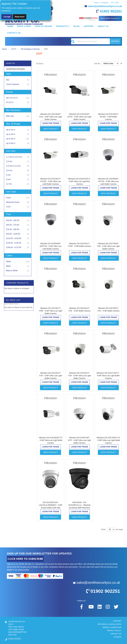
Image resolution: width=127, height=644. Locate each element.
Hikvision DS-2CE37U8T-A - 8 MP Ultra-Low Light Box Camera (79, 181)
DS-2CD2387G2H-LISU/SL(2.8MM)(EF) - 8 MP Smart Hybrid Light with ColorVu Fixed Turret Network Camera (51, 508)
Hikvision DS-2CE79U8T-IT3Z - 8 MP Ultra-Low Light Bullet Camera (108, 246)
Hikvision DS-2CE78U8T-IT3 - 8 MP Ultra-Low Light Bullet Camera (108, 440)
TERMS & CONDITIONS (112, 627)
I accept (7, 17)
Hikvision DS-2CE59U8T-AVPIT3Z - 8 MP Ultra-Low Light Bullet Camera (51, 246)
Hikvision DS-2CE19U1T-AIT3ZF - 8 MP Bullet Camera (108, 117)
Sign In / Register (101, 3)
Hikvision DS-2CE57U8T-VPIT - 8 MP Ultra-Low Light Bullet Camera (79, 440)
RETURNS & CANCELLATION (109, 624)
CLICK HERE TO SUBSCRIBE (25, 559)
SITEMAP (118, 637)
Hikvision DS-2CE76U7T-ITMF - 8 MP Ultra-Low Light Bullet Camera (51, 311)
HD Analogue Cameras (30, 49)
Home (5, 49)
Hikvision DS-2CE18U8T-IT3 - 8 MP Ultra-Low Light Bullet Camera (51, 440)
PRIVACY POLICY (114, 631)
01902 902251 (111, 11)
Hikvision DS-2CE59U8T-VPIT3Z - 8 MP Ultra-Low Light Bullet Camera (108, 181)
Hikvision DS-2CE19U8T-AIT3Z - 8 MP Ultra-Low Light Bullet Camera (79, 117)
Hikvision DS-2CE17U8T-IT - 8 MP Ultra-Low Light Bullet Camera (108, 376)
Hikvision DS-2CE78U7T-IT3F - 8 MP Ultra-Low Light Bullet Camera (79, 376)
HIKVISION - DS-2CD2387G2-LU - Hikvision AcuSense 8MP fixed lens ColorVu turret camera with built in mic (79, 508)
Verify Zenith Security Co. (110, 18)
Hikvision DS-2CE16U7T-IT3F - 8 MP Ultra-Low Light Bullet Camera (51, 376)
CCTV (14, 49)
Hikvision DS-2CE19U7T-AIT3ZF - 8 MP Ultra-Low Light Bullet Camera (51, 181)
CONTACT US (116, 634)
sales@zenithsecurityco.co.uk (105, 6)
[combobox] (96, 41)
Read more (20, 17)
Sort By (97, 63)
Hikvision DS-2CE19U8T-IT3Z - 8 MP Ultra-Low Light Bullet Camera (51, 117)
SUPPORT (117, 621)
